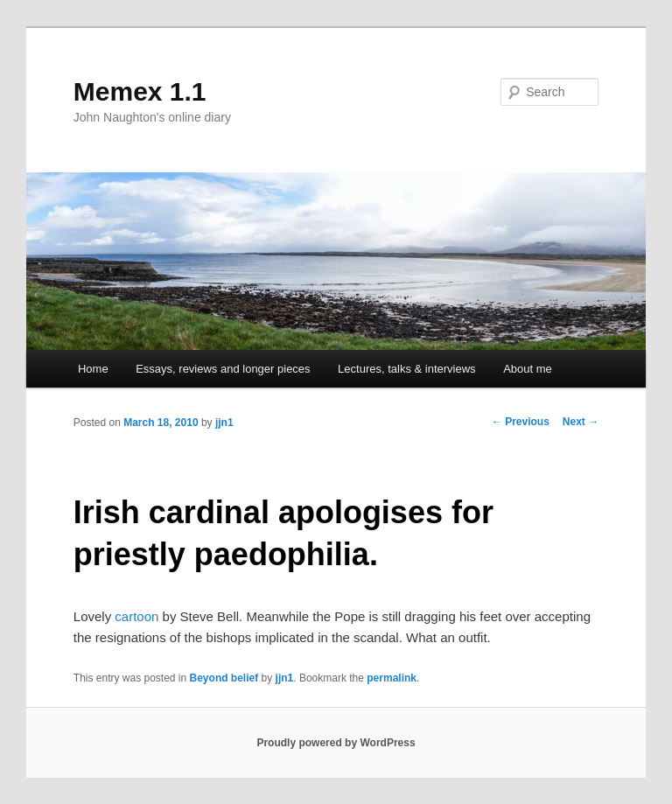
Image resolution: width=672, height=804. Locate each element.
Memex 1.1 (140, 91)
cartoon (136, 616)
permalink (392, 678)
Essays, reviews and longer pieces (223, 369)
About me (528, 369)
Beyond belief (224, 678)
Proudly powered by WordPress (336, 743)
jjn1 (224, 423)
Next (581, 422)
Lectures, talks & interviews (407, 369)
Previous (521, 422)
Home (93, 369)
